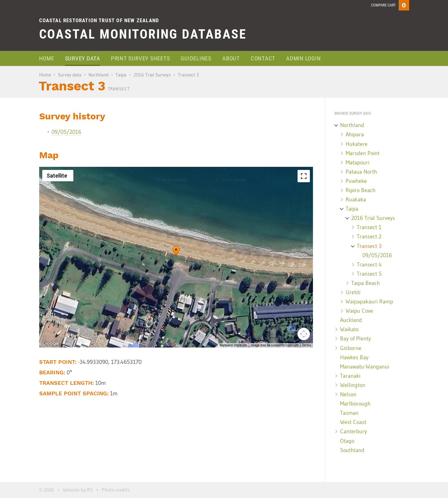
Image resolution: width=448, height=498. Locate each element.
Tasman (349, 413)
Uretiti (353, 292)
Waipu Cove (359, 311)
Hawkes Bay (354, 357)
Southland (352, 450)
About (231, 58)
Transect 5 (369, 274)
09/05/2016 (66, 132)
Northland (99, 75)
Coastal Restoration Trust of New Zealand (99, 20)
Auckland (351, 320)
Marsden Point (363, 153)
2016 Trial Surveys (152, 75)
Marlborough (355, 404)
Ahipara (355, 134)
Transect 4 (369, 265)
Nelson (348, 394)
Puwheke (356, 181)
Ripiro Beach (361, 190)
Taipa (121, 75)
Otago (347, 441)
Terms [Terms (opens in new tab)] (307, 345)
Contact (263, 58)
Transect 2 (369, 237)
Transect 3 (369, 246)
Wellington (353, 385)
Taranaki (350, 376)
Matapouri (358, 163)
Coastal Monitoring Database (143, 34)
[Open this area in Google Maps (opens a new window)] (51, 344)
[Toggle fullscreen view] (304, 176)
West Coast (353, 422)
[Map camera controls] (304, 334)
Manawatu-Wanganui (365, 367)
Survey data (83, 58)
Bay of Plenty (356, 339)
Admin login (303, 58)
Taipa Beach (366, 283)
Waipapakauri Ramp (369, 302)
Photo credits (116, 490)
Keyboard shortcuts (233, 345)
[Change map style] (58, 176)
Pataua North (361, 172)
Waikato (349, 329)
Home (47, 58)
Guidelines (196, 58)
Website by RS (78, 490)
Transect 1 (369, 227)
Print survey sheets (140, 58)
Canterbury (353, 431)
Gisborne (351, 348)
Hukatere (357, 144)
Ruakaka (356, 200)
